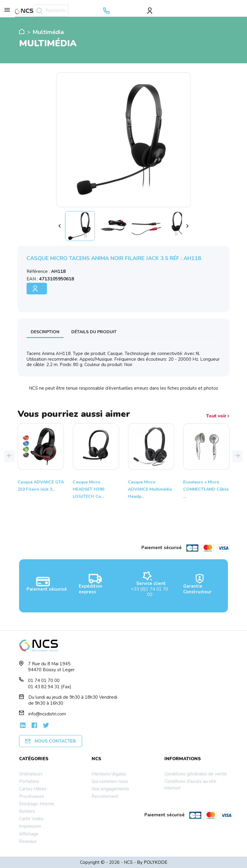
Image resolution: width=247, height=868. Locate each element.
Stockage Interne (37, 804)
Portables (29, 781)
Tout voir (218, 416)
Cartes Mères (33, 789)
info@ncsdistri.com (47, 714)
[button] (10, 456)
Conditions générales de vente (196, 774)
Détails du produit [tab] (94, 332)
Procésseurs (31, 796)
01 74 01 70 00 (44, 680)
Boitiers (27, 811)
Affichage (29, 834)
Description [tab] (45, 332)
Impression (30, 826)
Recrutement (105, 796)
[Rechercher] (51, 11)
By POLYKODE (152, 862)
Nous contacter (51, 741)
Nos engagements (110, 789)
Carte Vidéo (31, 819)
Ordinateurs (31, 774)
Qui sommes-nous (110, 781)
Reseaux (28, 841)
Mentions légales (109, 774)
